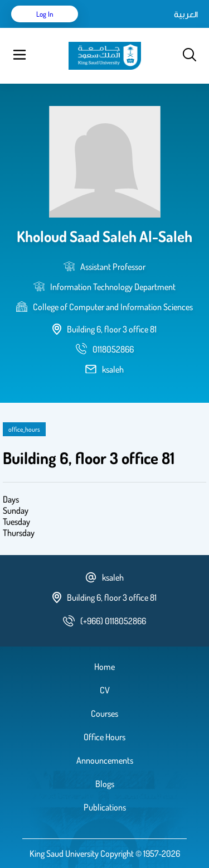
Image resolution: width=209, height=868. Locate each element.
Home (104, 667)
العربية (186, 14)
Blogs (105, 784)
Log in (45, 14)
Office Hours (104, 737)
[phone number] (113, 349)
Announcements (105, 760)
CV (105, 690)
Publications (105, 807)
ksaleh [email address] (113, 369)
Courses (104, 713)
